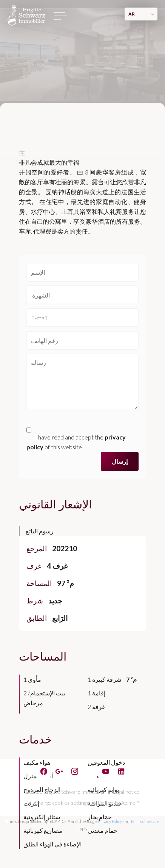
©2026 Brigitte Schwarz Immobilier (66, 792)
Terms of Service (145, 821)
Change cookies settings (62, 803)
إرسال (120, 461)
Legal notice (126, 792)
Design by (118, 803)
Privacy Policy (110, 821)
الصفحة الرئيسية (26, 15)
